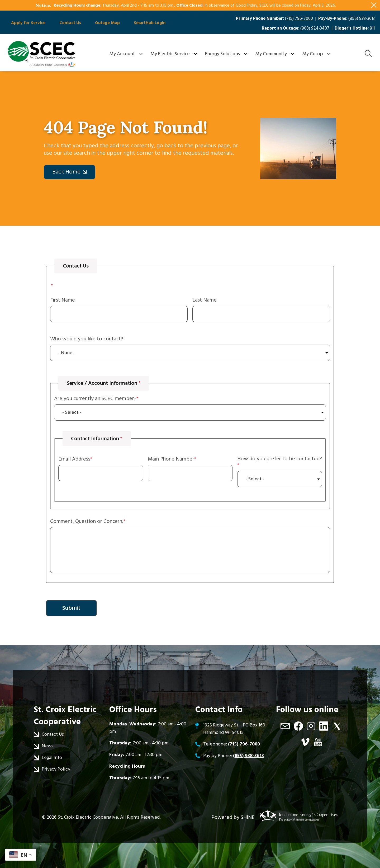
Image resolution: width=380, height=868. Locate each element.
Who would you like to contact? (87, 339)
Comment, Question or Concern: (87, 521)
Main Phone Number (171, 459)
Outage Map (100, 23)
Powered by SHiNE (233, 817)
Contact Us (66, 23)
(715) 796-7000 (299, 19)
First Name (63, 300)
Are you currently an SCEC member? (95, 398)
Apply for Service (27, 23)
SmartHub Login (139, 23)
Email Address (74, 459)
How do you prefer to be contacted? (280, 459)
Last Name (205, 300)
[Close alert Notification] (374, 5)
